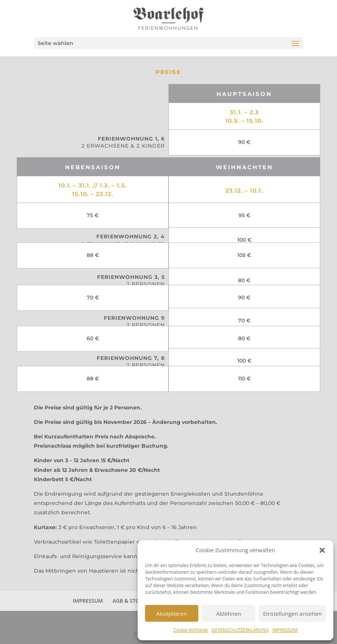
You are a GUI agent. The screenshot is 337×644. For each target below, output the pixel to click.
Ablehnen (229, 614)
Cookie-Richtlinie (191, 630)
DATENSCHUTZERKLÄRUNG (240, 630)
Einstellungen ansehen (292, 614)
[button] (322, 550)
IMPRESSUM (285, 630)
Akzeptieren (172, 614)
